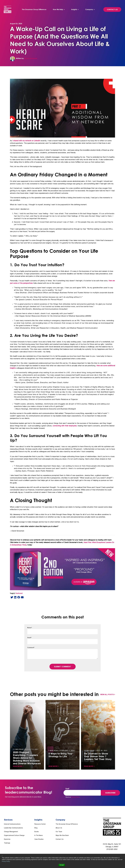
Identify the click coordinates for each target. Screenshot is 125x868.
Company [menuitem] (89, 9)
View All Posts (107, 695)
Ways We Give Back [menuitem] (62, 834)
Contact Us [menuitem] (60, 838)
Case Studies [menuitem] (39, 838)
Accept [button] (62, 865)
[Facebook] (19, 597)
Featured (19, 593)
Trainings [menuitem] (7, 841)
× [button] (2, 856)
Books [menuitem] (37, 830)
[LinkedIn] (15, 597)
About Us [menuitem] (59, 826)
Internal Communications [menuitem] (12, 822)
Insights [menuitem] (74, 9)
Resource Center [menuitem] (40, 822)
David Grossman (31, 58)
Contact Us (112, 10)
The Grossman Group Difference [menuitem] (34, 9)
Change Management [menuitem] (11, 830)
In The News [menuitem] (39, 834)
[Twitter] (12, 597)
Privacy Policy (6, 861)
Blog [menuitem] (36, 826)
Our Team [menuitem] (59, 830)
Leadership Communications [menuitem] (13, 826)
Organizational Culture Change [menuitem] (14, 834)
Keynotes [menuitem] (7, 838)
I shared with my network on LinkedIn (27, 141)
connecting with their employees (65, 426)
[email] (22, 597)
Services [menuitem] (8, 819)
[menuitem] (59, 9)
